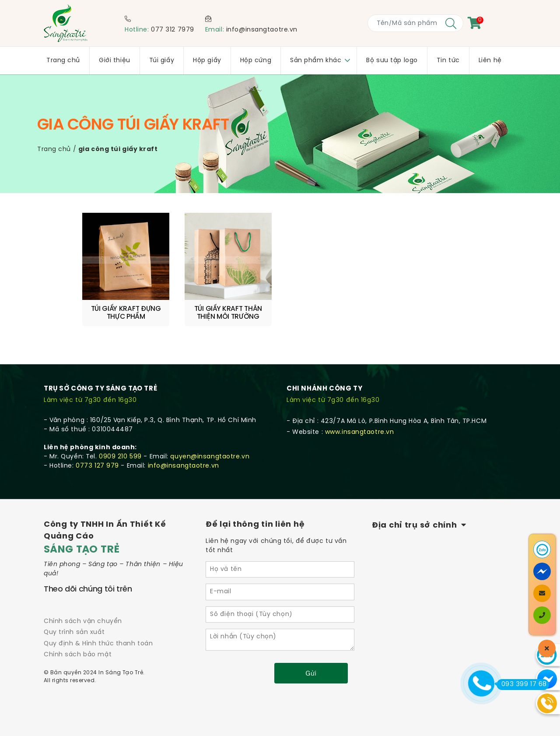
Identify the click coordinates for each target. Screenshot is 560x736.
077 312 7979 (173, 30)
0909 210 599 (120, 457)
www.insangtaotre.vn (360, 432)
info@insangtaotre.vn (262, 30)
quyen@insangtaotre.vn (210, 457)
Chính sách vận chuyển (83, 622)
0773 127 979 (97, 466)
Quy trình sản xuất (74, 632)
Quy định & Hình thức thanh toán (98, 644)
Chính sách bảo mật (78, 655)
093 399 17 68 (522, 684)
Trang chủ (54, 150)
